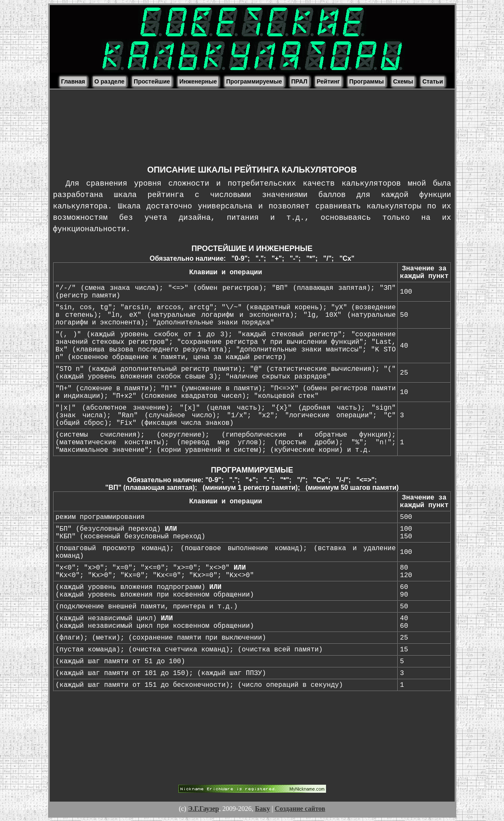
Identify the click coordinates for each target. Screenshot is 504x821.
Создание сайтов (300, 809)
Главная (73, 81)
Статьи (433, 81)
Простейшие (152, 81)
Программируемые (254, 81)
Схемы (403, 81)
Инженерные (198, 81)
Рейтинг (328, 81)
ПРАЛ (299, 81)
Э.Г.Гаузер (204, 809)
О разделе (109, 81)
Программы (367, 81)
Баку (263, 809)
